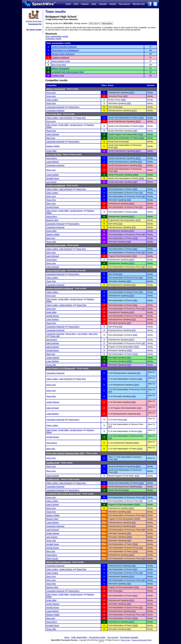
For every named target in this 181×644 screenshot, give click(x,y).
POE (141, 138)
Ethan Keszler (52, 559)
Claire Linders (52, 100)
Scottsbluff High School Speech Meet (68, 72)
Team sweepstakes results (57, 36)
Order (94, 4)
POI (141, 134)
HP (116, 147)
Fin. (104, 512)
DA (120, 107)
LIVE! (76, 4)
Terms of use (125, 640)
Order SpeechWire (79, 637)
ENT (132, 93)
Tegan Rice (51, 103)
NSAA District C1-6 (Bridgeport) (65, 50)
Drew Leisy (51, 93)
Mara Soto (51, 138)
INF (129, 103)
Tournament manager (129, 637)
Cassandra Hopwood (55, 107)
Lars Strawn (51, 182)
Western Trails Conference (63, 54)
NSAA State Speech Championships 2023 (65, 453)
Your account (124, 4)
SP (141, 193)
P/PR (137, 505)
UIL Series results (34, 30)
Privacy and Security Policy (141, 640)
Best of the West (59, 65)
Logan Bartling (52, 162)
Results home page (34, 21)
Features (85, 4)
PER (136, 175)
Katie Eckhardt (66, 118)
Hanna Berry (74, 107)
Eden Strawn (52, 125)
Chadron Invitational (60, 58)
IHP (125, 96)
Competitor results (53, 39)
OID (141, 118)
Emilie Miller (64, 125)
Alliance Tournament (61, 68)
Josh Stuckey (52, 537)
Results (113, 4)
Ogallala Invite (58, 76)
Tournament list (35, 24)
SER (123, 100)
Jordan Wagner (66, 305)
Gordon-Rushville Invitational (64, 47)
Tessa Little (51, 242)
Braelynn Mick (52, 220)
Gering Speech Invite (61, 61)
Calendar (103, 4)
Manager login (139, 4)
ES (140, 162)
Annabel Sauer (53, 178)
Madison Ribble (53, 146)
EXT (134, 111)
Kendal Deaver (76, 125)
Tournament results (97, 637)
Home (68, 4)
